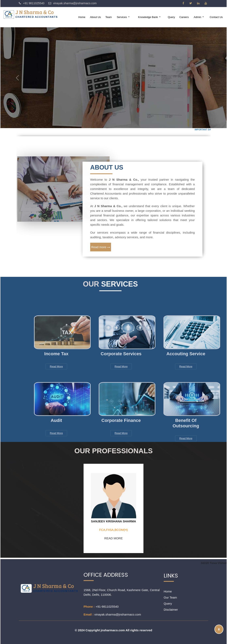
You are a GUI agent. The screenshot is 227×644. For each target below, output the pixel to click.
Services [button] (122, 17)
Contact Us (216, 17)
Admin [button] (198, 17)
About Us (95, 17)
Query (171, 17)
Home (82, 17)
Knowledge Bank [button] (148, 17)
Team (109, 17)
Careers (184, 17)
